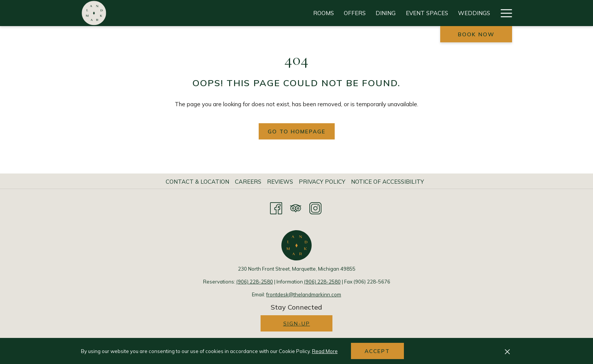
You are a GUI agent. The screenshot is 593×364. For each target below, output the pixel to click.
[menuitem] (198, 182)
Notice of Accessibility (387, 182)
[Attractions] (366, 13)
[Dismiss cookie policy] (507, 351)
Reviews (280, 182)
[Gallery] (442, 13)
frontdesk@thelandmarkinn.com (304, 294)
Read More (325, 351)
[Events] (408, 13)
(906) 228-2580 (255, 282)
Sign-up (297, 324)
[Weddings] (319, 13)
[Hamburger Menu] (504, 13)
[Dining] (231, 13)
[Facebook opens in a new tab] (276, 207)
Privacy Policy (322, 182)
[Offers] (200, 13)
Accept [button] (377, 351)
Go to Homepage (297, 132)
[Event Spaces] (272, 13)
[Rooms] (169, 13)
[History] (478, 13)
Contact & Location (197, 182)
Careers (248, 182)
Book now (476, 34)
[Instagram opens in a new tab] (315, 207)
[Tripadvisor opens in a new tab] (296, 207)
